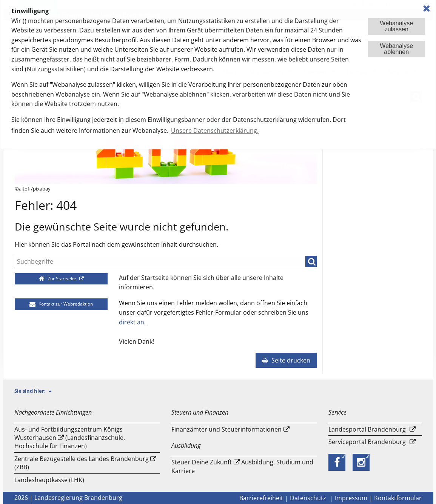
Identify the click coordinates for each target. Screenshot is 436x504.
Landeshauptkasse (41, 480)
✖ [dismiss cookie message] (427, 8)
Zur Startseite (58, 279)
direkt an (132, 322)
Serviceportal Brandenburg (367, 442)
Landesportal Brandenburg (367, 429)
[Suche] (160, 261)
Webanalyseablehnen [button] (396, 49)
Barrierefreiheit (261, 498)
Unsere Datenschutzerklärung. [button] (215, 131)
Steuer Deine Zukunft (202, 462)
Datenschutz (309, 498)
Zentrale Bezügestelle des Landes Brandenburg (82, 459)
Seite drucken (286, 360)
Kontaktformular (398, 498)
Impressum (351, 498)
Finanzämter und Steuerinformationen (226, 429)
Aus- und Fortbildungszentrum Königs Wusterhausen (69, 433)
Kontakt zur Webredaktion (61, 304)
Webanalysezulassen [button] (396, 26)
